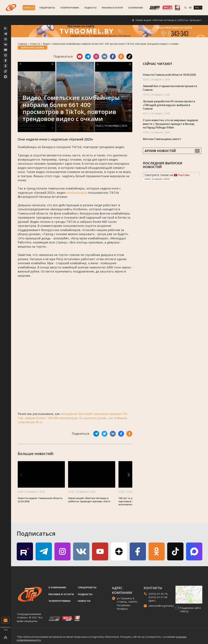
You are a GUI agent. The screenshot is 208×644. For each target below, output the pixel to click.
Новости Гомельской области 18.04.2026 (169, 75)
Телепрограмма (70, 8)
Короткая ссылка (32, 47)
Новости (29, 8)
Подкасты (90, 8)
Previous (167, 179)
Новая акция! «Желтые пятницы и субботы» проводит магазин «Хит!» (89, 500)
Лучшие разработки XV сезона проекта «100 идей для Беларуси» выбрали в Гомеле (169, 105)
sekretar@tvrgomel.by (161, 606)
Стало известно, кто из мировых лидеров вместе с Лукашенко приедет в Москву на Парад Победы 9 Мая (170, 124)
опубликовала (77, 193)
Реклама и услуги (112, 8)
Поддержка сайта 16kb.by (190, 609)
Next (169, 179)
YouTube (182, 175)
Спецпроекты (47, 8)
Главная (22, 44)
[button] (129, 475)
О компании (135, 8)
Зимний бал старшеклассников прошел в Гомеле (170, 88)
